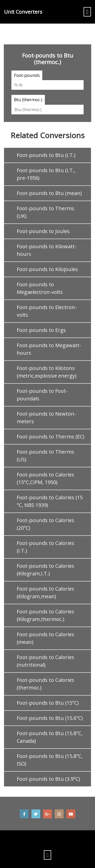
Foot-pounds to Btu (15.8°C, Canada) (50, 737)
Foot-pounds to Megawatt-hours (49, 349)
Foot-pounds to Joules (43, 231)
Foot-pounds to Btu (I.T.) (46, 155)
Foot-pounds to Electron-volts (47, 311)
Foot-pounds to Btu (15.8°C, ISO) (50, 760)
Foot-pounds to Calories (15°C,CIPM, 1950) (45, 478)
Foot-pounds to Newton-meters (46, 418)
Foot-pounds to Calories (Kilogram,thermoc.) (45, 615)
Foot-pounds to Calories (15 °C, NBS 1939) (50, 501)
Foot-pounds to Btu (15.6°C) (50, 718)
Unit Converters (23, 12)
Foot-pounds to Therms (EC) (51, 437)
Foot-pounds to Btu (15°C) (48, 703)
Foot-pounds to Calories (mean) (45, 638)
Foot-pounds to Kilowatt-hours (47, 250)
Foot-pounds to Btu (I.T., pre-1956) (46, 174)
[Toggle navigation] (87, 12)
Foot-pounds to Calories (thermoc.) (45, 684)
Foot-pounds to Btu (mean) (49, 193)
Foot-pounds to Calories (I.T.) (45, 547)
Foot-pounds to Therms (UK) (45, 212)
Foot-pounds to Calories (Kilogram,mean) (45, 592)
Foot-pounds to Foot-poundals (42, 395)
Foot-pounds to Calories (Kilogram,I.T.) (45, 570)
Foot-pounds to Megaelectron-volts (40, 288)
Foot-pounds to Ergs (41, 330)
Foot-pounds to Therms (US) (45, 456)
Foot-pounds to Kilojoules (47, 269)
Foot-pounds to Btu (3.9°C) (48, 779)
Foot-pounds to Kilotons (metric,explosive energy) (47, 372)
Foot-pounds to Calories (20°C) (45, 524)
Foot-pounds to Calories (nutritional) (45, 661)
